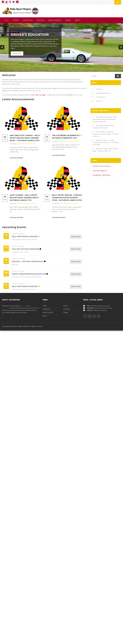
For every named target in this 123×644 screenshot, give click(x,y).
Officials (66, 309)
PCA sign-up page (39, 95)
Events (66, 306)
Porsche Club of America (102, 166)
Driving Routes (101, 97)
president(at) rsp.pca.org (103, 308)
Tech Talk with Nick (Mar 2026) (26, 249)
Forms (66, 313)
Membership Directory (103, 93)
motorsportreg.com (100, 171)
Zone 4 (24, 306)
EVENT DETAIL (76, 237)
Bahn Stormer (48, 313)
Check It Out (17, 54)
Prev (2, 47)
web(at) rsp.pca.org (100, 310)
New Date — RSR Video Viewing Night (28, 261)
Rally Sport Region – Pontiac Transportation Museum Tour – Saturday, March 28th (67, 198)
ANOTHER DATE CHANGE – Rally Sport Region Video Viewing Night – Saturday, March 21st (25, 138)
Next (121, 47)
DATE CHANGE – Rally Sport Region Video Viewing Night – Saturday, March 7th (25, 198)
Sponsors (99, 101)
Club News (99, 89)
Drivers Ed (47, 309)
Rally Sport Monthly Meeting (25, 237)
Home (45, 306)
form (70, 95)
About (45, 316)
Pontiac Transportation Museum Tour (29, 274)
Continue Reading (16, 158)
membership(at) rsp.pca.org (100, 306)
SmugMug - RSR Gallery (101, 175)
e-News (19, 144)
